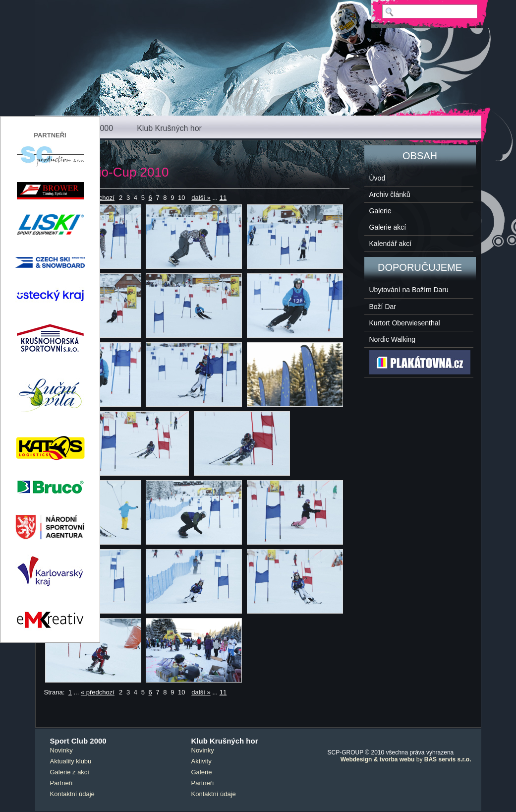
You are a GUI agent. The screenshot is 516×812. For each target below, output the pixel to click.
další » (201, 198)
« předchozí (98, 692)
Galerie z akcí (70, 772)
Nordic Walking (393, 339)
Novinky (61, 750)
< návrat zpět (63, 152)
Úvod (377, 178)
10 (181, 198)
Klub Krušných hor (169, 128)
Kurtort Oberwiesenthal (405, 323)
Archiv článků (390, 194)
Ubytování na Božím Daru (409, 290)
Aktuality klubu (71, 761)
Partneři (61, 783)
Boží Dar (383, 307)
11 (223, 198)
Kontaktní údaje (72, 794)
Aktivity (201, 761)
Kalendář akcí (391, 244)
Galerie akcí (388, 227)
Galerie (380, 211)
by (406, 759)
